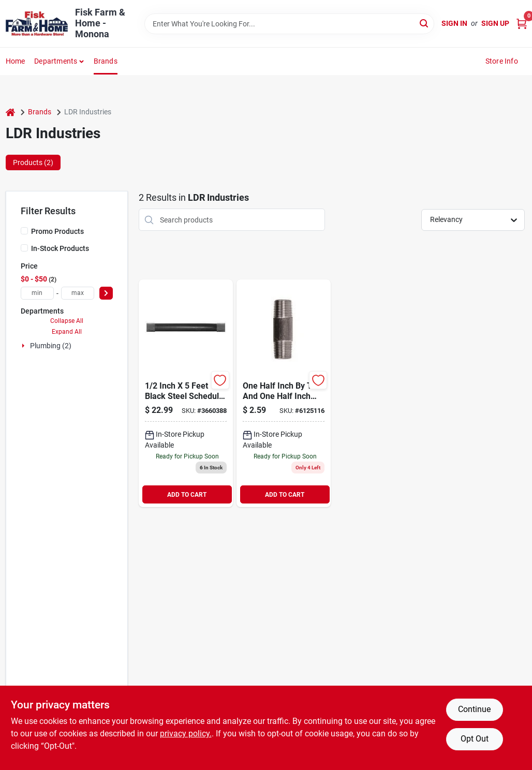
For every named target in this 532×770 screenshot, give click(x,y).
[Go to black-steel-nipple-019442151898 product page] (284, 393)
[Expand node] (24, 346)
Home (16, 61)
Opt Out (475, 739)
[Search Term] (289, 24)
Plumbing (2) (51, 346)
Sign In (454, 23)
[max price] (78, 293)
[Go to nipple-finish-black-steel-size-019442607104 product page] (186, 393)
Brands (106, 61)
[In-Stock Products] (24, 248)
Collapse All (67, 321)
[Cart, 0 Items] (522, 24)
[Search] (425, 23)
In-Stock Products (60, 248)
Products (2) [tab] (33, 162)
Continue (474, 709)
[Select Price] (106, 293)
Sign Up (495, 23)
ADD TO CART (187, 495)
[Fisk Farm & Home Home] (37, 24)
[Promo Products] (24, 231)
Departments (56, 61)
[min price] (37, 293)
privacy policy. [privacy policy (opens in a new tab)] (186, 734)
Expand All (67, 332)
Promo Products (57, 231)
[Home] (10, 112)
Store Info (502, 61)
